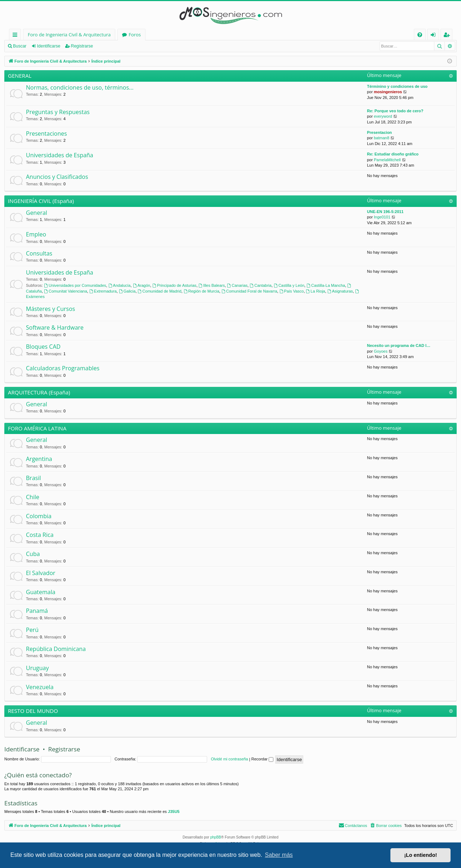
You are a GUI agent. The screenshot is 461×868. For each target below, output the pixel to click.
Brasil (33, 478)
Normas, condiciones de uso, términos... (80, 87)
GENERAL (20, 76)
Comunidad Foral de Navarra (249, 291)
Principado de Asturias (174, 285)
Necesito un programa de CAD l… (399, 345)
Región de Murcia (202, 291)
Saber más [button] (279, 855)
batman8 (382, 138)
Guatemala (41, 592)
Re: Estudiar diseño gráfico (393, 154)
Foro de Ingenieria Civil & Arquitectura (69, 35)
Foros (135, 35)
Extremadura (103, 291)
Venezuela (40, 687)
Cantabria (261, 285)
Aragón (142, 285)
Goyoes (381, 351)
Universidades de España (60, 155)
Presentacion (379, 132)
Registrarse (82, 46)
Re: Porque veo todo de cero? (395, 111)
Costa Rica (40, 535)
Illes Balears (212, 285)
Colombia (39, 516)
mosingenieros (388, 92)
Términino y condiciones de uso (397, 86)
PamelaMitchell (387, 160)
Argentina (39, 459)
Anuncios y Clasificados (57, 177)
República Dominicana (56, 649)
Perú (32, 630)
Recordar (262, 759)
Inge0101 (382, 217)
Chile (33, 497)
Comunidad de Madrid (160, 291)
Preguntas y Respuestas (58, 112)
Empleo (36, 234)
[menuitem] (420, 35)
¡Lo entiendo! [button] (420, 855)
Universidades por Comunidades (75, 285)
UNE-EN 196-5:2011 (385, 212)
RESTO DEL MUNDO (33, 711)
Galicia (127, 291)
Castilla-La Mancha (326, 285)
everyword (383, 116)
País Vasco (292, 291)
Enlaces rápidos (16, 36)
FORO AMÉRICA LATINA (37, 428)
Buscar (20, 46)
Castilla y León (289, 285)
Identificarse (49, 46)
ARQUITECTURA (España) (39, 392)
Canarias (237, 285)
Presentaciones (46, 134)
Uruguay (37, 668)
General (37, 213)
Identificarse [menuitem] (435, 36)
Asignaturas (340, 291)
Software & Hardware (55, 327)
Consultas (39, 253)
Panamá (37, 611)
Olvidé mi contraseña (229, 759)
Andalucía (120, 285)
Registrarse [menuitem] (448, 36)
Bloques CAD (43, 347)
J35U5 (174, 812)
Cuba (33, 554)
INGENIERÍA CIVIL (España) (41, 201)
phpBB (216, 837)
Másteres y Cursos (50, 309)
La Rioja (316, 291)
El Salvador (41, 573)
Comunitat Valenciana (66, 291)
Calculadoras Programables (63, 368)
